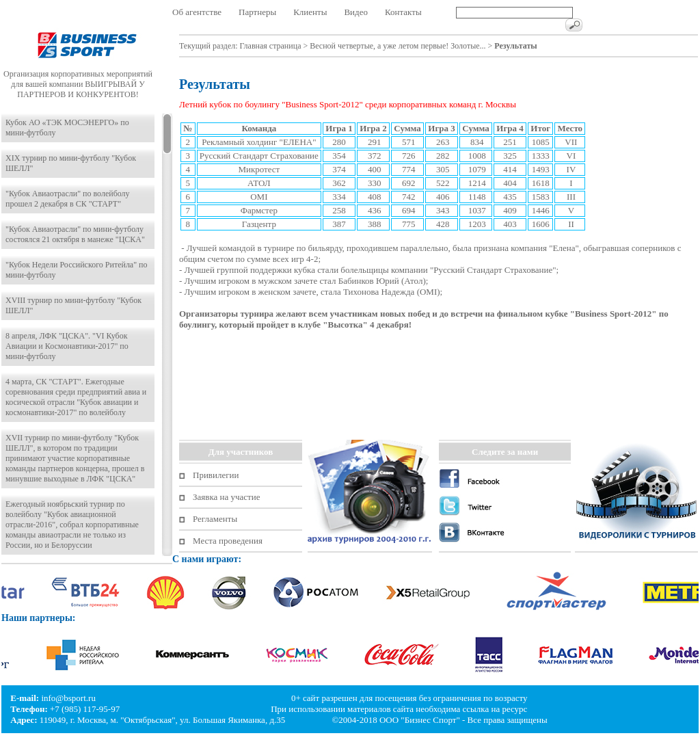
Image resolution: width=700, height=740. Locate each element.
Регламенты (215, 519)
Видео (356, 12)
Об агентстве (197, 12)
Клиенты (310, 12)
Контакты (403, 12)
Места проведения (228, 541)
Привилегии (216, 475)
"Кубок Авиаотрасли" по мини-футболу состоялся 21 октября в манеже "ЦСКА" (75, 234)
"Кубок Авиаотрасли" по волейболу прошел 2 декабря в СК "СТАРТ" (68, 199)
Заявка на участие (227, 497)
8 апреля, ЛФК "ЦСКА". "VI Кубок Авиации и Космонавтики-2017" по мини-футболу (67, 346)
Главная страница (271, 46)
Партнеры (257, 12)
